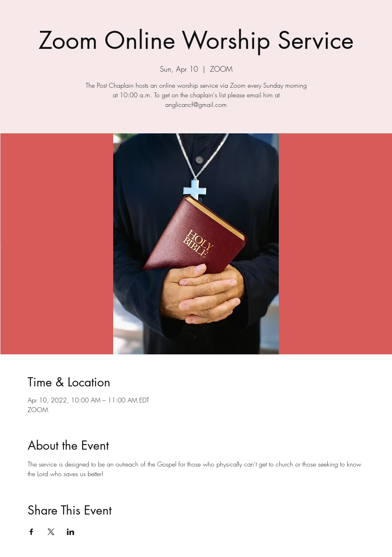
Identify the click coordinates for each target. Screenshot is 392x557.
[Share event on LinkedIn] (71, 532)
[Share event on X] (51, 532)
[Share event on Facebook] (31, 532)
